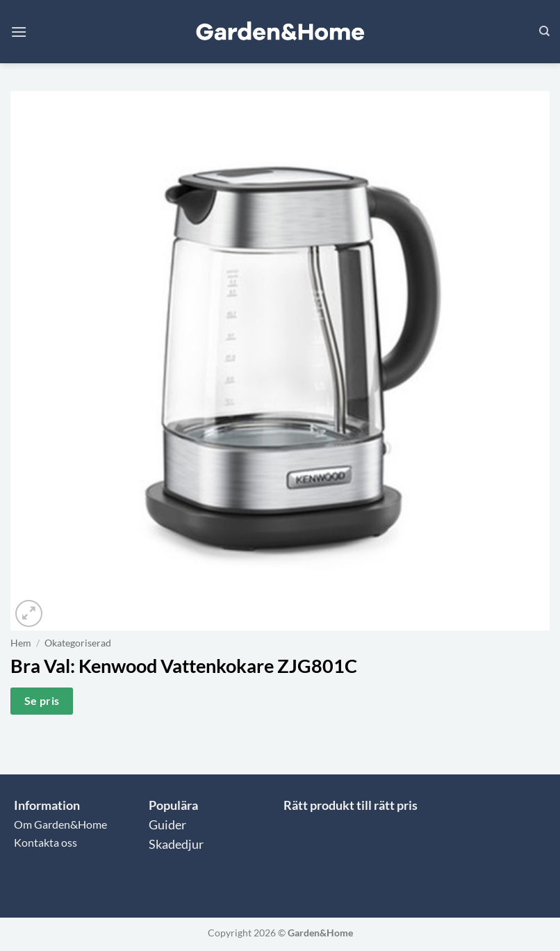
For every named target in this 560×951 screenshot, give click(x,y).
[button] (19, 32)
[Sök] (544, 31)
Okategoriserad (78, 643)
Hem (21, 643)
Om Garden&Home (60, 824)
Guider (167, 825)
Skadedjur (176, 844)
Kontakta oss (46, 842)
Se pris (42, 701)
